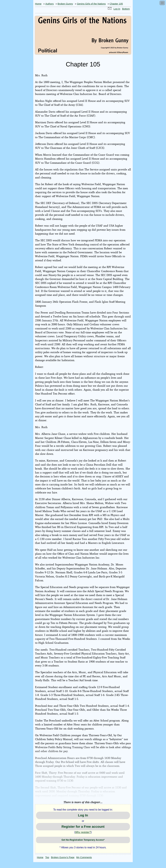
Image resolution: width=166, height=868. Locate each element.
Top (47, 857)
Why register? (83, 832)
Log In (117, 9)
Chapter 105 (116, 4)
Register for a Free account (83, 827)
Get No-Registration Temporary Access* (83, 840)
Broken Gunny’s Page (63, 857)
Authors (50, 4)
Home (38, 4)
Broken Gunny (65, 4)
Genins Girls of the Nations (91, 4)
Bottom (126, 9)
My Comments (84, 857)
